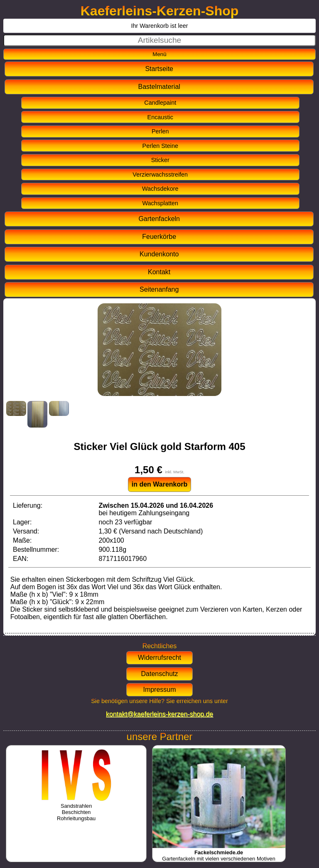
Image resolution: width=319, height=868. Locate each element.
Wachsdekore (160, 189)
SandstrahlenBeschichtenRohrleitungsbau (76, 809)
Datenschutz (160, 674)
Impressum (159, 690)
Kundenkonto (159, 254)
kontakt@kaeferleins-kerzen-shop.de (159, 714)
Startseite (159, 69)
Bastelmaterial (159, 87)
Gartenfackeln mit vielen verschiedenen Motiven (219, 852)
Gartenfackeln (159, 219)
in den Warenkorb (160, 484)
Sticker (160, 160)
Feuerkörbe (159, 237)
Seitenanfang (159, 289)
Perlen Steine (160, 146)
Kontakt (159, 272)
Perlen (160, 131)
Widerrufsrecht (159, 658)
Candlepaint (160, 103)
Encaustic (160, 117)
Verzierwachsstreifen (160, 175)
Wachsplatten (160, 203)
